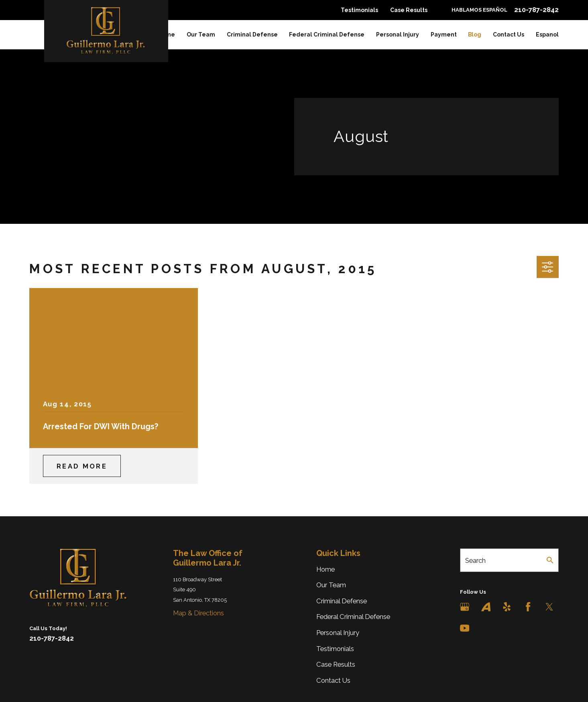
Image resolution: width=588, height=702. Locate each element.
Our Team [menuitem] (201, 34)
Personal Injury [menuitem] (398, 34)
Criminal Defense (342, 601)
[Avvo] (486, 607)
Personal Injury (338, 633)
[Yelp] (507, 607)
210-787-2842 (536, 10)
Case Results (409, 10)
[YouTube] (465, 628)
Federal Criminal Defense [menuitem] (327, 34)
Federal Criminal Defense (353, 617)
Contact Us (333, 680)
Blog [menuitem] (475, 34)
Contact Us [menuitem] (509, 34)
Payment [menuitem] (444, 34)
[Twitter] (549, 607)
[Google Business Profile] (465, 607)
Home (326, 569)
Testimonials (359, 10)
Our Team (331, 585)
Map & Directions (198, 613)
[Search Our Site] (550, 560)
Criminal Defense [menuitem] (252, 34)
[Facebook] (528, 607)
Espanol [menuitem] (547, 34)
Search (475, 560)
